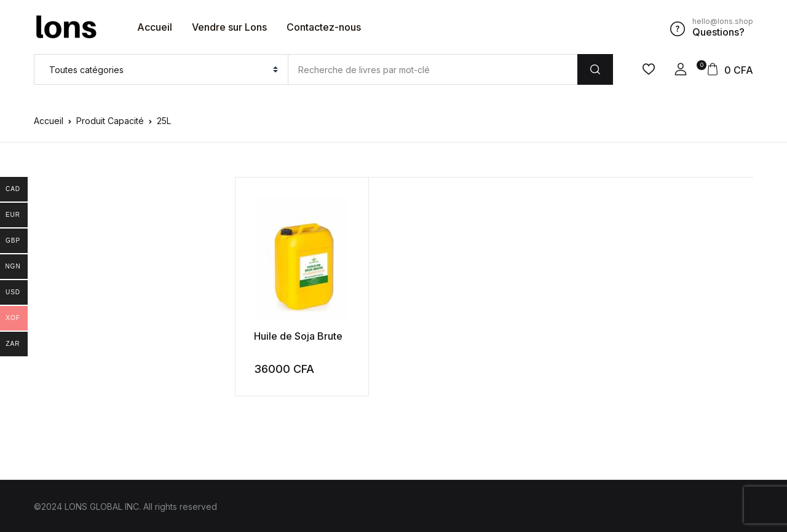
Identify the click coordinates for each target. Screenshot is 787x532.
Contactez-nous (324, 27)
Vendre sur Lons (229, 27)
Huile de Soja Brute (298, 335)
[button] (681, 69)
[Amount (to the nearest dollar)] (433, 69)
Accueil (155, 27)
